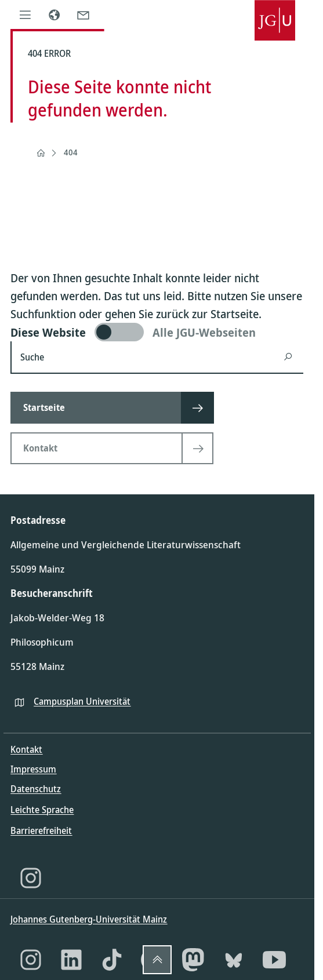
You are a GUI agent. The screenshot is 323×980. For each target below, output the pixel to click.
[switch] (157, 332)
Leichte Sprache (42, 810)
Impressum (33, 769)
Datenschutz (36, 789)
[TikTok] (112, 960)
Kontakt (26, 749)
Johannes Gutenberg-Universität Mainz (89, 919)
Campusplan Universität (82, 701)
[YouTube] (274, 960)
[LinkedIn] (71, 960)
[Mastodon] (193, 960)
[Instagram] (31, 878)
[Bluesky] (234, 960)
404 (71, 152)
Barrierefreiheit (41, 830)
